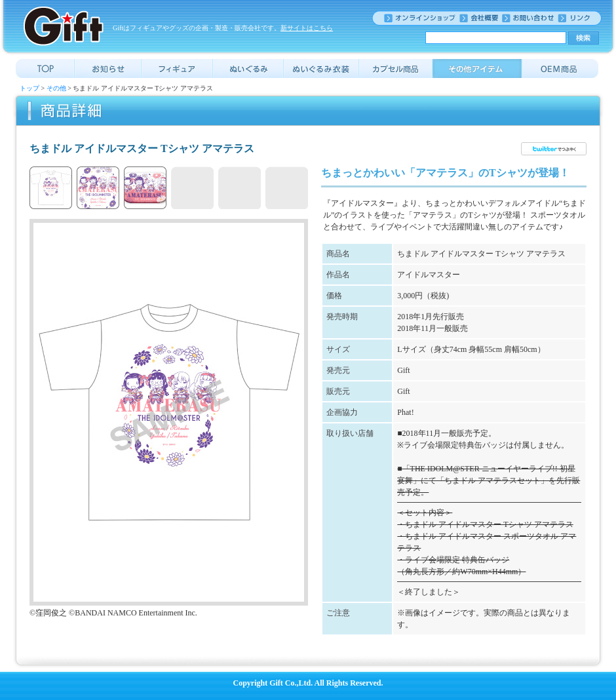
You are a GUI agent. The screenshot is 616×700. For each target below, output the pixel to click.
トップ (29, 88)
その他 (56, 88)
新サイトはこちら (307, 28)
